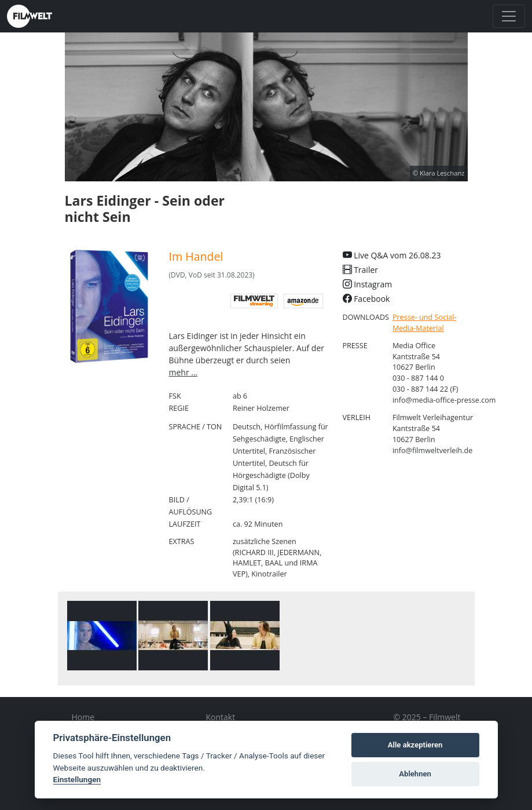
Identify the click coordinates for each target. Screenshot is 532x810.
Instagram (368, 284)
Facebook (366, 299)
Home (83, 717)
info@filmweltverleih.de (433, 450)
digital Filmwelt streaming (254, 301)
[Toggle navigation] (509, 16)
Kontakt (221, 717)
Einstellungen (77, 779)
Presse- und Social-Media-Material (425, 323)
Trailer (361, 270)
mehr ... (184, 372)
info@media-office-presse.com (444, 400)
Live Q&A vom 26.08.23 (392, 255)
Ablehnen (415, 774)
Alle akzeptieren (415, 745)
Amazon (303, 301)
